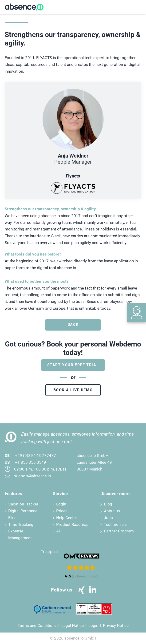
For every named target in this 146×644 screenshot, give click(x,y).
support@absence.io (33, 476)
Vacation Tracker (23, 504)
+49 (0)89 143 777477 (36, 456)
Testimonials (115, 524)
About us (112, 511)
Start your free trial (73, 365)
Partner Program (119, 531)
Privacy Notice (116, 625)
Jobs (108, 518)
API (59, 531)
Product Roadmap (72, 524)
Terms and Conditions (37, 625)
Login (61, 504)
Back (73, 325)
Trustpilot (49, 552)
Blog (108, 504)
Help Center (67, 518)
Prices (62, 511)
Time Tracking (21, 524)
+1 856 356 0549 (31, 462)
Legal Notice (73, 625)
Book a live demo (73, 390)
